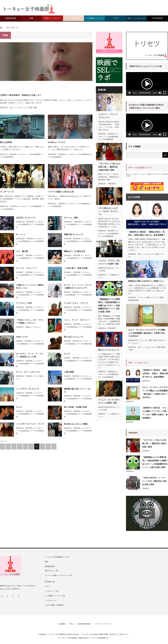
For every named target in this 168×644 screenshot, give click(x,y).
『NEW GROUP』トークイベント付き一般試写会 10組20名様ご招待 (154, 481)
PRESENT (112, 184)
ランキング (155, 297)
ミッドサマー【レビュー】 (28, 389)
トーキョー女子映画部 (57, 634)
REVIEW (73, 18)
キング (67, 354)
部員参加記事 (11, 18)
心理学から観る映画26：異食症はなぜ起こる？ (21, 95)
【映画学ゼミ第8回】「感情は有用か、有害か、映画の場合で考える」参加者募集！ (147, 233)
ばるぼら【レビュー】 (26, 218)
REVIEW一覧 (50, 582)
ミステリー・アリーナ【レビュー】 (108, 116)
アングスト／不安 (24, 303)
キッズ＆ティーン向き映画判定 (29, 154)
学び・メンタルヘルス (136, 18)
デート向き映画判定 (84, 295)
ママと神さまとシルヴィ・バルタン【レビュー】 (108, 211)
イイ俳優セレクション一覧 (55, 596)
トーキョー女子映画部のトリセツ (57, 557)
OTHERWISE (158, 18)
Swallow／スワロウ (57, 142)
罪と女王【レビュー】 (74, 337)
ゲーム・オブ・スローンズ (28, 372)
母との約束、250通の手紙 (75, 407)
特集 (32, 18)
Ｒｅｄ (19, 407)
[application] (147, 84)
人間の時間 (69, 372)
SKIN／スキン (22, 337)
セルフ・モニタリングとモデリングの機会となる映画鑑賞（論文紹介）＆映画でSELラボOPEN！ (147, 333)
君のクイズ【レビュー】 (109, 350)
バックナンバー (51, 600)
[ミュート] (160, 93)
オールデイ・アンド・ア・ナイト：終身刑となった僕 (30, 355)
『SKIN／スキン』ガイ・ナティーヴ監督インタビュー (30, 321)
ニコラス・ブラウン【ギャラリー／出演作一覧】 (109, 262)
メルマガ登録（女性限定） (55, 605)
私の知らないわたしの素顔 (76, 424)
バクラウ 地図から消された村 (61, 192)
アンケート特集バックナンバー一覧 (58, 575)
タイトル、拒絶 (71, 218)
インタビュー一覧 (52, 591)
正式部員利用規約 (84, 624)
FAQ (71, 624)
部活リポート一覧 (52, 571)
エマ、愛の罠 (22, 251)
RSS (19, 596)
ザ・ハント (21, 234)
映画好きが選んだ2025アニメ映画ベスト (146, 281)
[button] (147, 84)
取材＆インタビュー (53, 18)
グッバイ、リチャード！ (27, 268)
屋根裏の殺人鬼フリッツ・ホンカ (78, 390)
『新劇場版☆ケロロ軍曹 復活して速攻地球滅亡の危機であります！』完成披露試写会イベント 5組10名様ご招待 (109, 305)
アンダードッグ (7, 192)
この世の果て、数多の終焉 (76, 268)
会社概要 (62, 624)
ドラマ (116, 18)
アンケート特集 (144, 297)
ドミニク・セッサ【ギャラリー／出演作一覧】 (109, 401)
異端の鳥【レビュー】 (74, 234)
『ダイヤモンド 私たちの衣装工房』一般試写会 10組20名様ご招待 (109, 167)
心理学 (30, 108)
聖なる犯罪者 (6, 142)
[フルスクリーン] (164, 93)
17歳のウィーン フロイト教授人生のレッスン (30, 286)
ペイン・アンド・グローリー (77, 320)
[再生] (130, 93)
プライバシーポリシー (103, 624)
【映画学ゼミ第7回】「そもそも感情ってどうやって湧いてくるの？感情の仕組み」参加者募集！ (155, 413)
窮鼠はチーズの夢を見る (75, 251)
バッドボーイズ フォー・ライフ (30, 424)
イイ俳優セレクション (95, 18)
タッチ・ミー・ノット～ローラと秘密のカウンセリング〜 (78, 286)
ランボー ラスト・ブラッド (76, 303)
